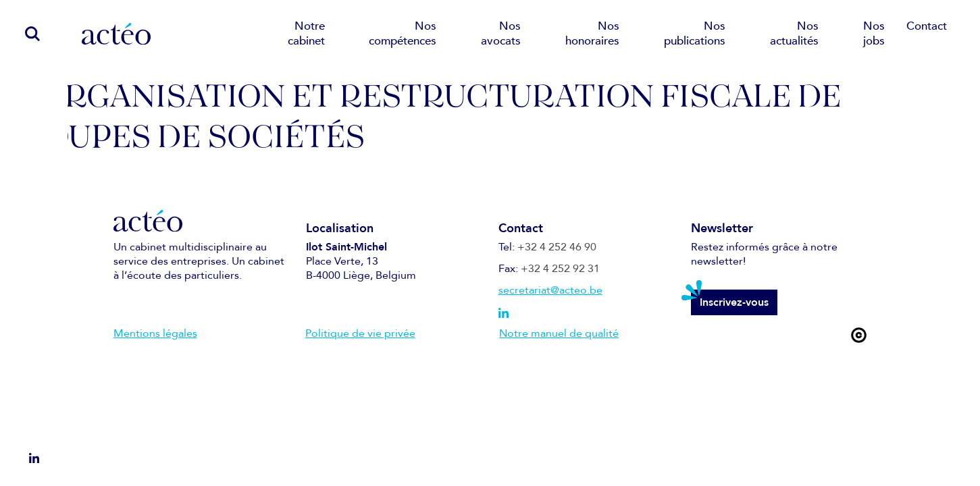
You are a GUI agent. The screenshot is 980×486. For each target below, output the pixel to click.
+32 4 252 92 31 (560, 269)
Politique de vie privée (360, 333)
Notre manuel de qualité (559, 333)
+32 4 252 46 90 (557, 247)
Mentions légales (155, 333)
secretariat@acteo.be (550, 290)
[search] (25, 33)
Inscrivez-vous (734, 302)
